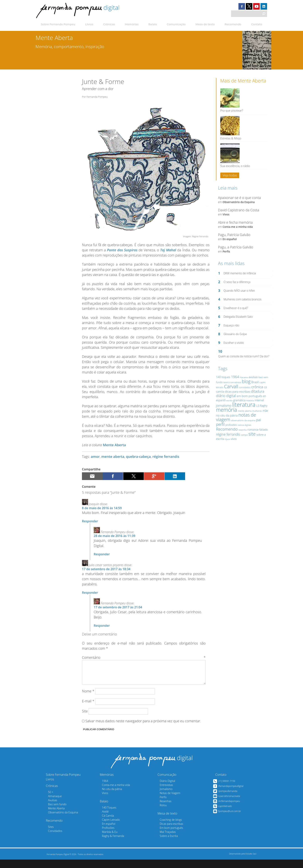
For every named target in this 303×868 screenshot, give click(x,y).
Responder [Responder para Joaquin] (90, 525)
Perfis (226, 254)
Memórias (131, 25)
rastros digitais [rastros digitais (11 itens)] (244, 434)
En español (229, 242)
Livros (88, 25)
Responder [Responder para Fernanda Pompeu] (102, 558)
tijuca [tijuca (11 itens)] (227, 448)
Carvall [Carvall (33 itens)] (230, 395)
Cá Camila (104, 824)
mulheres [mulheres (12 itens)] (256, 420)
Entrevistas (162, 793)
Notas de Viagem (166, 802)
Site (85, 720)
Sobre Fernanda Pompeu (57, 25)
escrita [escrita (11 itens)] (229, 410)
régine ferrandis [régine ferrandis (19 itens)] (227, 443)
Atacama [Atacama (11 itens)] (243, 386)
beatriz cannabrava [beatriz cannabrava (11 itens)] (231, 391)
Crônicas (109, 25)
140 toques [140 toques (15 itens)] (222, 386)
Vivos (225, 217)
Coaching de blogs (166, 828)
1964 (101, 789)
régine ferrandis (166, 460)
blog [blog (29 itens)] (246, 390)
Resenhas (161, 810)
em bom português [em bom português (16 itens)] (249, 405)
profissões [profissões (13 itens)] (230, 434)
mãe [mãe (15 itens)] (265, 420)
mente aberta (113, 460)
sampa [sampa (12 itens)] (244, 444)
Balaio (153, 25)
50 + (46, 801)
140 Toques (105, 816)
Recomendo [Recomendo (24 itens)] (226, 438)
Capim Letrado (107, 828)
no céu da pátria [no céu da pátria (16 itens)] (226, 425)
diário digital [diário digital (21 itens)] (225, 405)
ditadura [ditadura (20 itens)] (257, 401)
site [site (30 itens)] (251, 443)
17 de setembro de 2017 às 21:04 (118, 611)
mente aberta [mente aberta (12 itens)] (244, 420)
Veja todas (229, 174)
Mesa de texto (205, 25)
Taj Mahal (168, 254)
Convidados (51, 839)
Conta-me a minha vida (237, 229)
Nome (88, 699)
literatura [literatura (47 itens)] (243, 414)
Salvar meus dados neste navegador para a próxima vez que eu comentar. (143, 729)
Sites (47, 835)
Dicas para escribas (167, 832)
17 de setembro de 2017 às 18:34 (106, 573)
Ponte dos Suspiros (122, 254)
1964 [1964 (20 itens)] (234, 386)
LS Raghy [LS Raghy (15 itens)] (261, 415)
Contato (257, 25)
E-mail (88, 710)
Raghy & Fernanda (109, 844)
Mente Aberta (114, 449)
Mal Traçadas (163, 840)
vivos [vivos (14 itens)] (233, 448)
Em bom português (167, 836)
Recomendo (233, 25)
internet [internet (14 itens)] (258, 409)
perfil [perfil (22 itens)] (220, 433)
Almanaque (51, 805)
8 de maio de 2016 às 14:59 (102, 512)
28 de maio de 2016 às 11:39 (114, 540)
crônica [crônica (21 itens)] (256, 396)
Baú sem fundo (53, 813)
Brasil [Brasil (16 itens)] (254, 391)
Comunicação (176, 25)
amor (95, 460)
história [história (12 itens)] (249, 409)
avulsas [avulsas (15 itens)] (252, 386)
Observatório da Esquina (238, 205)
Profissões (104, 836)
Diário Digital (163, 789)
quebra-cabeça (138, 460)
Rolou (159, 814)
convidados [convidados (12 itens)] (244, 396)
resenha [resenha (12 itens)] (242, 439)
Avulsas (48, 809)
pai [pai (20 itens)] (258, 429)
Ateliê (101, 820)
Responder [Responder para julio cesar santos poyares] (90, 596)
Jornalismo (162, 797)
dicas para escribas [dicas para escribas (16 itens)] (237, 401)
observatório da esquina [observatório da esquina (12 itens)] (242, 429)
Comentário (144, 661)
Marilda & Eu (105, 840)
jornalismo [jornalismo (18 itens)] (223, 415)
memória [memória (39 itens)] (226, 419)
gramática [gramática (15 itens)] (239, 409)
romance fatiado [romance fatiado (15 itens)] (257, 439)
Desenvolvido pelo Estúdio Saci (242, 862)
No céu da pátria (108, 797)
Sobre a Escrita (164, 844)
